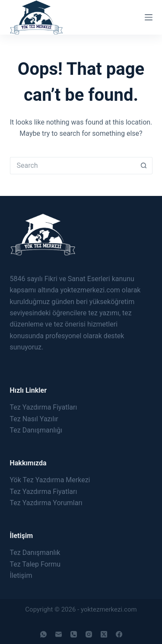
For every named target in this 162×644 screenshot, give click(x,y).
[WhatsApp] (43, 634)
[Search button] (144, 166)
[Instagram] (89, 634)
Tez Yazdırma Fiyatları (44, 407)
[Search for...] (73, 166)
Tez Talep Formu (35, 564)
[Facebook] (119, 634)
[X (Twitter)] (104, 634)
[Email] (59, 634)
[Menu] (149, 17)
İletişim (21, 575)
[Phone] (74, 634)
